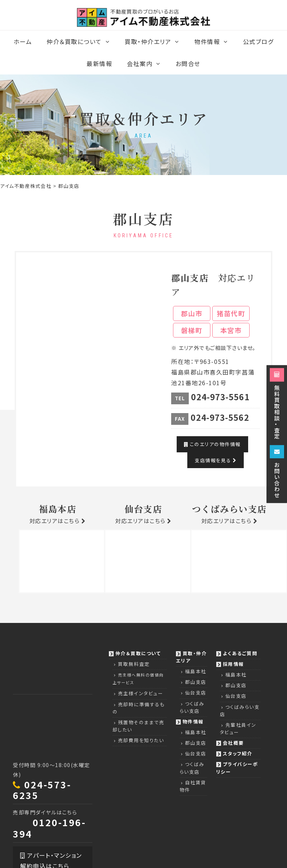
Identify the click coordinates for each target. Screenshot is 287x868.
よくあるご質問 (240, 653)
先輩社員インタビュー (238, 728)
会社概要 (233, 743)
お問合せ (188, 63)
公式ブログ (258, 41)
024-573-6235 (42, 790)
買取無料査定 (134, 664)
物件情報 (215, 41)
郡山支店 (196, 682)
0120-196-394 (49, 828)
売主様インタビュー (141, 693)
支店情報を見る (216, 460)
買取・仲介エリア (156, 41)
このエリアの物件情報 (212, 444)
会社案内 (148, 63)
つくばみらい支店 (192, 707)
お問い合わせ (277, 472)
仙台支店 (196, 692)
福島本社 (196, 671)
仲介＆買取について (82, 41)
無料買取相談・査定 (277, 404)
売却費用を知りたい (141, 740)
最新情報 (99, 63)
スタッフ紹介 (238, 753)
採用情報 (233, 664)
